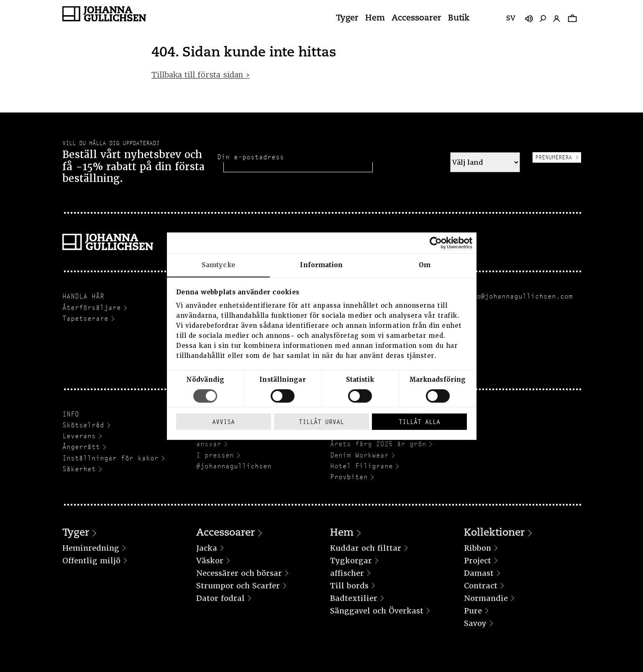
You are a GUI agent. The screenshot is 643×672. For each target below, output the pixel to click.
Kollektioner (494, 533)
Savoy (475, 623)
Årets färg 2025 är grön (378, 444)
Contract (481, 586)
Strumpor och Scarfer (238, 586)
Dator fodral (220, 598)
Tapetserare (85, 318)
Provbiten (349, 477)
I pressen (215, 455)
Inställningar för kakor (110, 458)
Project (478, 561)
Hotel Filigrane (361, 466)
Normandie (486, 598)
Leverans (79, 436)
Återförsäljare (92, 308)
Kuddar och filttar (366, 548)
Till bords (349, 586)
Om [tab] (425, 265)
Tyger (347, 18)
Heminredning (91, 548)
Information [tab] (321, 265)
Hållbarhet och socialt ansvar (242, 440)
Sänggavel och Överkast (377, 611)
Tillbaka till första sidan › (201, 75)
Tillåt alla (419, 422)
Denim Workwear (359, 455)
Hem (375, 18)
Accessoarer (416, 18)
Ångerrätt (81, 447)
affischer (347, 573)
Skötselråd (83, 425)
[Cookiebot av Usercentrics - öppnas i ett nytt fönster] (436, 243)
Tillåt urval (321, 422)
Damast (479, 573)
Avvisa (223, 422)
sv (511, 19)
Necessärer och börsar (239, 573)
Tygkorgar (351, 561)
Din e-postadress (251, 157)
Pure (473, 611)
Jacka (207, 548)
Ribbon (478, 548)
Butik (459, 18)
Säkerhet (79, 469)
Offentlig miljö (91, 561)
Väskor (210, 561)
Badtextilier (354, 598)
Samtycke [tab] (218, 265)
